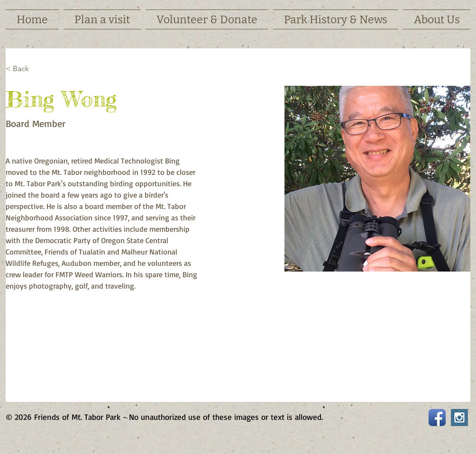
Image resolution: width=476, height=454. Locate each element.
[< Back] (24, 69)
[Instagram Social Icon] (459, 418)
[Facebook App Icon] (437, 418)
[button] (102, 19)
